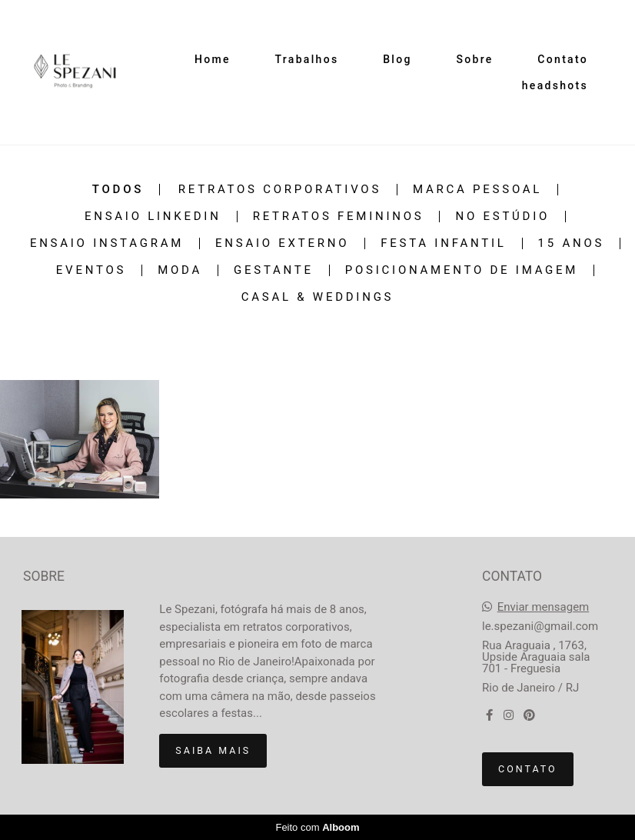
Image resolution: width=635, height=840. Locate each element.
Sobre (474, 59)
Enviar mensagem (544, 607)
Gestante (274, 270)
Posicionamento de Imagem (462, 270)
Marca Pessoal (477, 190)
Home (213, 59)
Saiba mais (213, 750)
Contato (563, 59)
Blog (397, 59)
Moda (180, 270)
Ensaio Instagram (107, 243)
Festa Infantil (443, 243)
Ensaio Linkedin (153, 217)
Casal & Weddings (318, 297)
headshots (555, 85)
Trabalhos (307, 59)
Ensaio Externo (282, 243)
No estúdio (502, 217)
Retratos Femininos (339, 217)
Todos (118, 190)
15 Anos (572, 243)
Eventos (91, 270)
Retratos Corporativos (280, 190)
